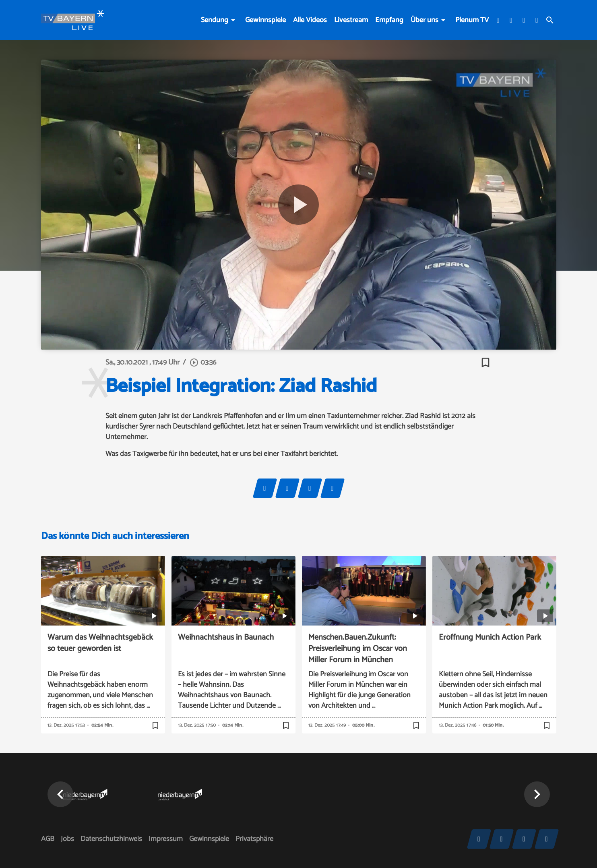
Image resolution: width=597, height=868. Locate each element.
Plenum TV (472, 20)
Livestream (351, 20)
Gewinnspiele (265, 20)
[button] (60, 794)
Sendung (215, 20)
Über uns (425, 20)
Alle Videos (310, 20)
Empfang (389, 20)
